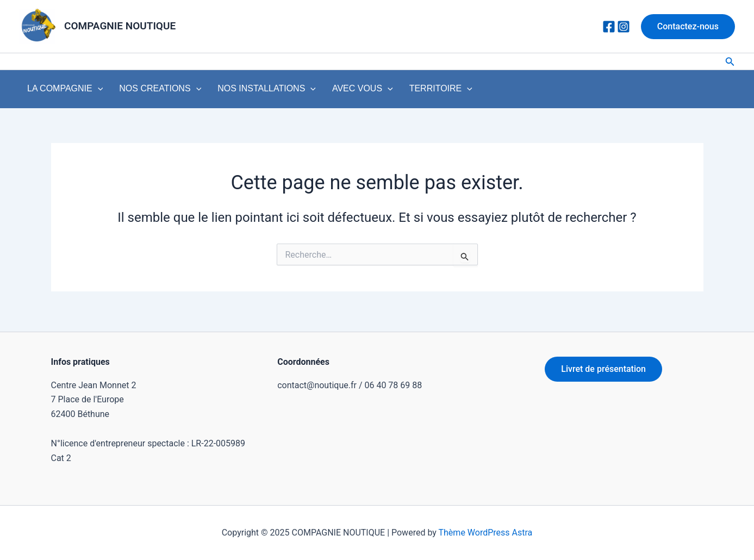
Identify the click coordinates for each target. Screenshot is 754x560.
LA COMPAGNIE (61, 91)
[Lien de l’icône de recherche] (730, 62)
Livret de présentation (603, 369)
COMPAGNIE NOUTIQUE (120, 26)
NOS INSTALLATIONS (248, 91)
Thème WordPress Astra (486, 533)
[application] (94, 91)
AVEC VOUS (336, 91)
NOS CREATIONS (149, 91)
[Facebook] (609, 27)
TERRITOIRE (407, 91)
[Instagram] (624, 27)
